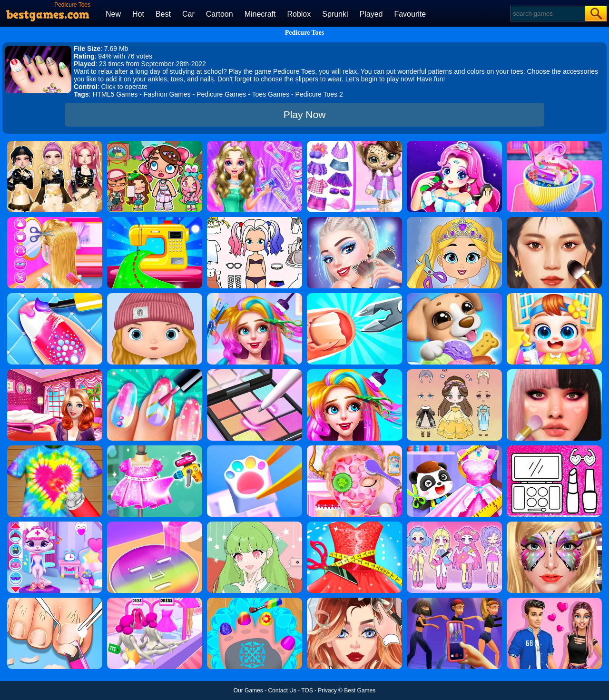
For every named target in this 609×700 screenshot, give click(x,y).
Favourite (410, 14)
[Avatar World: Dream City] (155, 144)
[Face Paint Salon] (554, 525)
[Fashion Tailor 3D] (354, 525)
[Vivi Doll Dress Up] (454, 373)
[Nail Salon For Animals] (255, 601)
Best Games (360, 690)
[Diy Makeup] (155, 525)
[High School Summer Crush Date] (554, 601)
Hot (138, 14)
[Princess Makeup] (454, 144)
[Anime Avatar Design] (255, 525)
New (113, 14)
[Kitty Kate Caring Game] (55, 525)
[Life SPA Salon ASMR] (55, 601)
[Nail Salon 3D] (354, 296)
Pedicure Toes (305, 33)
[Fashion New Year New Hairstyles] (354, 373)
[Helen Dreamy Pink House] (55, 373)
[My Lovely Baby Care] (554, 296)
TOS (307, 690)
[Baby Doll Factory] (155, 601)
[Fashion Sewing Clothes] (155, 220)
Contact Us (282, 690)
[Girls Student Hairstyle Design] (255, 144)
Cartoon (220, 14)
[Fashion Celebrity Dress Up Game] (354, 220)
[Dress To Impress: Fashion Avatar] (55, 144)
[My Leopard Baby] (354, 144)
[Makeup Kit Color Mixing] (255, 373)
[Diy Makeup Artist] (554, 373)
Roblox (299, 14)
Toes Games (271, 94)
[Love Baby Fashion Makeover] (454, 220)
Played (371, 14)
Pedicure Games (221, 94)
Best (163, 14)
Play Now (305, 114)
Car (188, 14)
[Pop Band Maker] (454, 601)
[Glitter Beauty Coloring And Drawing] (554, 449)
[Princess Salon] (354, 449)
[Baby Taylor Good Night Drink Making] (554, 144)
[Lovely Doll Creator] (454, 525)
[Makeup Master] (554, 220)
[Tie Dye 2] (55, 449)
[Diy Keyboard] (255, 449)
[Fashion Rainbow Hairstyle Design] (255, 296)
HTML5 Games (115, 94)
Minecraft (260, 14)
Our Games (248, 690)
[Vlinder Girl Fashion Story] (354, 601)
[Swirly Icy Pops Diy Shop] (454, 296)
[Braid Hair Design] (55, 220)
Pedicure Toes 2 (319, 94)
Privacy (327, 690)
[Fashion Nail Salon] (155, 373)
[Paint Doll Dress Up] (255, 220)
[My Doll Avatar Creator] (155, 296)
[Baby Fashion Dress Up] (454, 449)
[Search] (547, 14)
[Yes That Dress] (155, 449)
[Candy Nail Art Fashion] (55, 296)
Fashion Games (167, 94)
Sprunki (335, 14)
